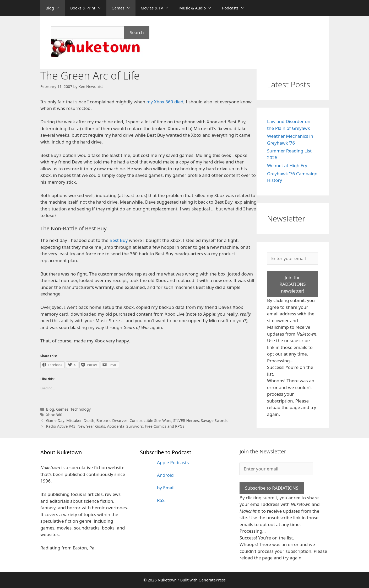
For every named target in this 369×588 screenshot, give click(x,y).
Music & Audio (198, 8)
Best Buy (119, 240)
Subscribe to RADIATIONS (272, 488)
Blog (55, 8)
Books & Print (88, 8)
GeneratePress (212, 580)
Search (137, 32)
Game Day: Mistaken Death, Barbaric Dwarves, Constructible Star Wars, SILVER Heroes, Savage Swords (137, 420)
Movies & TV (158, 8)
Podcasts (236, 8)
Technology (81, 409)
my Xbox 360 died (165, 102)
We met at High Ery (287, 165)
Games (124, 8)
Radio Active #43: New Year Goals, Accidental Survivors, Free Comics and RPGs (115, 426)
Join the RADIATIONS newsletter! (292, 284)
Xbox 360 (54, 415)
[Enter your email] (293, 258)
